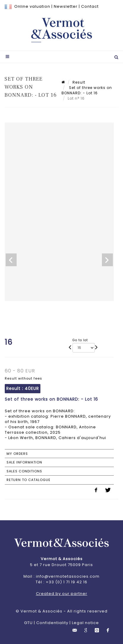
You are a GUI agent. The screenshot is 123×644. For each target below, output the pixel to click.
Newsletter (66, 6)
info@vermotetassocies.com (68, 576)
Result (79, 82)
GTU (28, 623)
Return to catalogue (29, 480)
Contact (90, 6)
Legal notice (85, 623)
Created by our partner (62, 594)
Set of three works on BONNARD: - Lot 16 (87, 90)
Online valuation (32, 6)
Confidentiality (52, 623)
